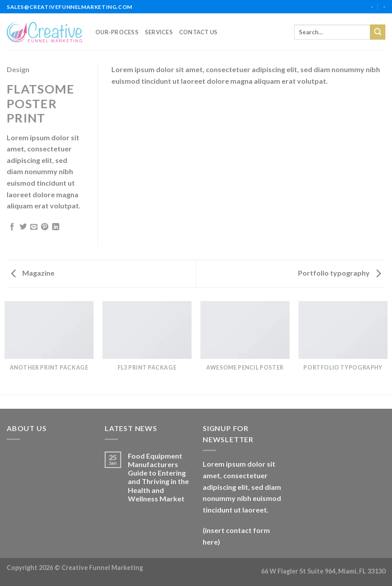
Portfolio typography (339, 273)
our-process (117, 32)
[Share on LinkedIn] (56, 227)
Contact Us (198, 32)
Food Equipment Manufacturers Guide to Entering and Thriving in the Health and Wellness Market (158, 477)
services (159, 32)
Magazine (33, 273)
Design (18, 69)
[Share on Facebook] (12, 227)
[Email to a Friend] (34, 227)
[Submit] (378, 32)
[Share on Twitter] (23, 227)
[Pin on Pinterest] (45, 227)
